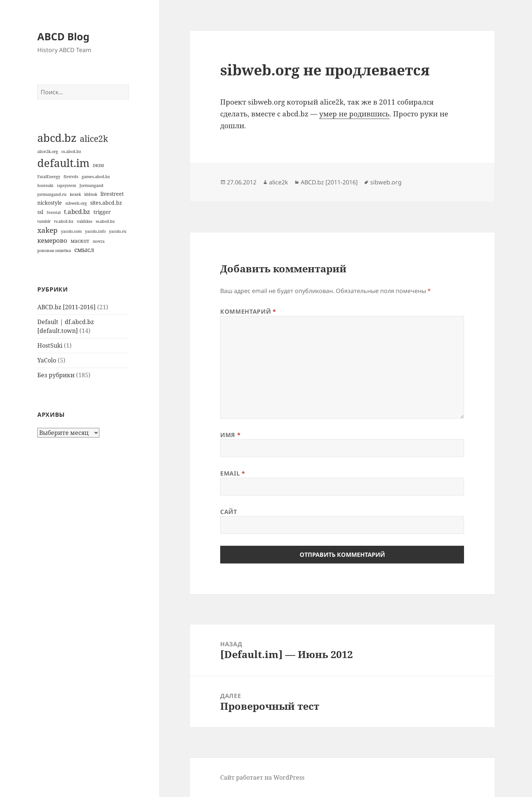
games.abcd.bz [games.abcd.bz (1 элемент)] (96, 177)
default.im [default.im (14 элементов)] (63, 163)
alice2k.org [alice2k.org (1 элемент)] (48, 151)
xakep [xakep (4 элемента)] (47, 230)
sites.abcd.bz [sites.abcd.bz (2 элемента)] (106, 203)
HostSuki (50, 345)
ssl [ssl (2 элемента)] (40, 212)
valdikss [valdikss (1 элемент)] (85, 221)
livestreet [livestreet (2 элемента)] (112, 194)
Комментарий (248, 311)
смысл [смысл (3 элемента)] (84, 250)
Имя (230, 435)
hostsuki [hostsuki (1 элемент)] (45, 185)
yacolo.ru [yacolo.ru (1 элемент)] (118, 231)
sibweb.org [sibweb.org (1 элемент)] (76, 203)
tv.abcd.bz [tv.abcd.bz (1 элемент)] (64, 221)
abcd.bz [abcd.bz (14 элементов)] (57, 138)
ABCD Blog (63, 36)
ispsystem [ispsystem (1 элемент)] (66, 185)
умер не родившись (354, 114)
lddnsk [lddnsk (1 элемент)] (91, 194)
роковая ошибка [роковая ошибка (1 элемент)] (54, 251)
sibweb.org (386, 182)
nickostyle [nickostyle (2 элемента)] (50, 203)
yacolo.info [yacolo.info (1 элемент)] (95, 231)
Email (233, 473)
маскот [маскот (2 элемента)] (80, 241)
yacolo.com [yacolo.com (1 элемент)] (71, 231)
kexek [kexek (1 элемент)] (75, 194)
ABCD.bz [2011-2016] (66, 307)
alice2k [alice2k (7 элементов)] (94, 139)
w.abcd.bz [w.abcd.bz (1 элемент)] (105, 221)
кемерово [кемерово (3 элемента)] (52, 240)
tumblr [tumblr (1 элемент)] (44, 221)
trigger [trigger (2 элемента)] (102, 212)
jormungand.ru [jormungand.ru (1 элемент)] (52, 194)
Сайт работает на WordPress (262, 777)
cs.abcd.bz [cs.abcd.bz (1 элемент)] (71, 151)
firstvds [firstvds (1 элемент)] (71, 177)
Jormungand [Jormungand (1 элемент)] (91, 185)
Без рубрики (56, 375)
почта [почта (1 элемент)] (99, 241)
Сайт (229, 512)
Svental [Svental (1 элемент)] (54, 212)
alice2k (279, 182)
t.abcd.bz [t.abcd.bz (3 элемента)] (77, 212)
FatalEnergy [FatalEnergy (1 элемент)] (49, 177)
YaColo (47, 360)
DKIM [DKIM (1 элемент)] (98, 166)
